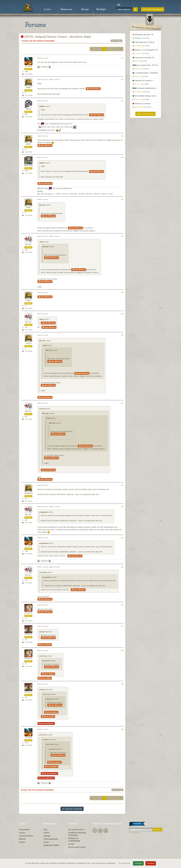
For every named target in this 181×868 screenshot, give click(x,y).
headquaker (28, 493)
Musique (47, 836)
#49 (122, 314)
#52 (122, 485)
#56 (122, 605)
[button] (120, 5)
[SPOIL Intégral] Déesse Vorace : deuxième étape (56, 37)
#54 (122, 538)
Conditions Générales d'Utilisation (77, 834)
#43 (122, 101)
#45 (122, 157)
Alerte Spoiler (93, 89)
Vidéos (47, 833)
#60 (122, 729)
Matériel (22, 839)
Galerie (22, 842)
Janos (28, 208)
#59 (122, 684)
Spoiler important (46, 723)
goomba (28, 88)
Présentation (24, 830)
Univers (22, 833)
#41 (122, 58)
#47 (122, 236)
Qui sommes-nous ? (77, 830)
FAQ (45, 830)
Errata (46, 842)
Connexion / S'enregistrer (153, 9)
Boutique (101, 9)
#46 (122, 199)
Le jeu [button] (48, 9)
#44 (122, 136)
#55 (122, 567)
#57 (122, 626)
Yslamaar (28, 66)
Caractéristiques (26, 836)
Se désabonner (135, 833)
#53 (122, 507)
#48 (122, 292)
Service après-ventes (77, 847)
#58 (122, 650)
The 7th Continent (37, 41)
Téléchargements (51, 839)
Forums (85, 9)
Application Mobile (51, 845)
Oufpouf (42, 205)
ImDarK (28, 109)
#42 (122, 79)
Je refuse (151, 863)
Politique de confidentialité (74, 840)
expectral (28, 634)
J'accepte (138, 863)
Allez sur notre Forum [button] (145, 114)
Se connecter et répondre (72, 809)
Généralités (50, 41)
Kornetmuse (28, 166)
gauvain (28, 343)
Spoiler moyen (45, 645)
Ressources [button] (67, 9)
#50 (122, 335)
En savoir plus (125, 863)
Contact (71, 844)
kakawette (28, 613)
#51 (122, 403)
